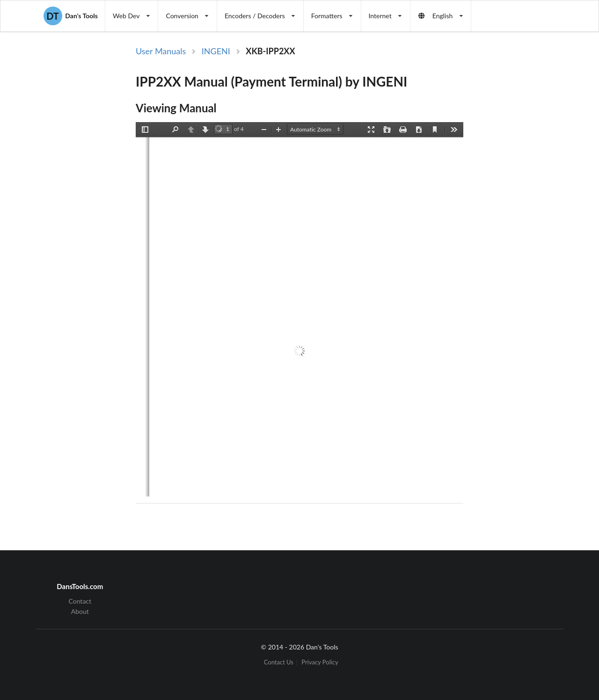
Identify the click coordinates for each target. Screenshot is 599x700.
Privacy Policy (320, 662)
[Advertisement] (519, 198)
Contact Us (279, 662)
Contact (80, 601)
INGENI (216, 51)
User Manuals (161, 51)
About (80, 611)
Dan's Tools (71, 16)
